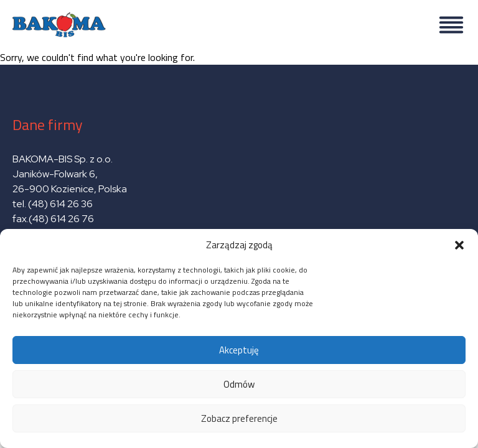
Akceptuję (239, 350)
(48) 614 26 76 (62, 219)
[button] (459, 245)
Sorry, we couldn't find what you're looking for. (239, 219)
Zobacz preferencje (239, 418)
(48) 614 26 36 (60, 204)
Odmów (239, 384)
